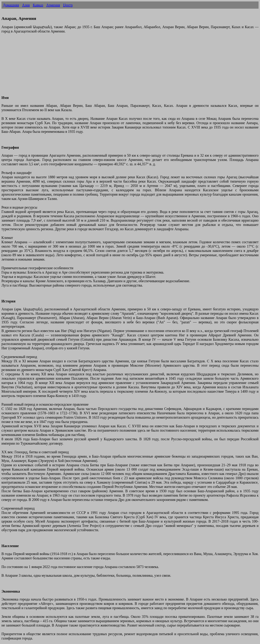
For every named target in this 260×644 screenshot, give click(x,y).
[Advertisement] (110, 67)
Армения (53, 5)
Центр (68, 5)
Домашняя (11, 5)
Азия (26, 5)
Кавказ (38, 5)
